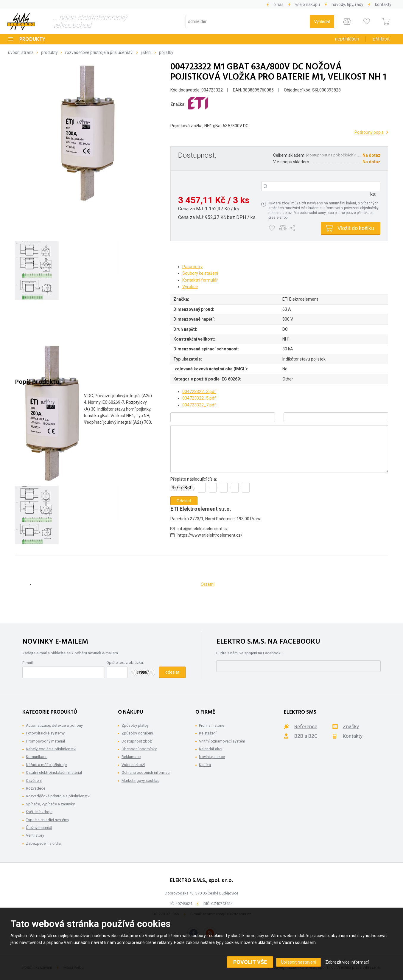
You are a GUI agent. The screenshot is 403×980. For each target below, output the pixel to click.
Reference (306, 726)
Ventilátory (35, 835)
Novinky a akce (212, 757)
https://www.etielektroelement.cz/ (210, 535)
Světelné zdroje (39, 812)
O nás (278, 4)
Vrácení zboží (133, 765)
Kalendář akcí (211, 749)
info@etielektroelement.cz (203, 529)
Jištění (146, 52)
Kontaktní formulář (200, 280)
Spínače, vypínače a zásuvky (50, 804)
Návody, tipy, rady (347, 4)
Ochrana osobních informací (146, 772)
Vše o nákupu (308, 4)
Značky (351, 726)
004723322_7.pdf (199, 405)
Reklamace (131, 757)
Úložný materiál (39, 828)
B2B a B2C (306, 736)
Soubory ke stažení (200, 273)
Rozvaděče (36, 788)
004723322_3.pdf (199, 392)
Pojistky (166, 52)
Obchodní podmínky (139, 749)
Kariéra (205, 765)
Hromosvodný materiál (45, 741)
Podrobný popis (369, 132)
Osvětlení (34, 781)
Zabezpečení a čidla (43, 843)
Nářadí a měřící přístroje (46, 765)
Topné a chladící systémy (48, 820)
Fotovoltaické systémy (45, 733)
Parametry (192, 267)
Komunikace (37, 757)
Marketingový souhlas (140, 781)
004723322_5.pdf (199, 398)
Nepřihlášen (347, 39)
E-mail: (28, 663)
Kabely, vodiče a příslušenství (51, 749)
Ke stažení (208, 733)
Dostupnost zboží (137, 741)
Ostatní (208, 584)
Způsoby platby (135, 725)
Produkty (32, 39)
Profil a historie (212, 725)
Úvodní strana (21, 52)
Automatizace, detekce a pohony (54, 725)
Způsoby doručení (137, 733)
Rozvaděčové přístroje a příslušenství (99, 52)
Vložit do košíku (356, 228)
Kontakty (383, 4)
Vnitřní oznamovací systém (222, 741)
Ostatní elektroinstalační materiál (54, 772)
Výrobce (190, 287)
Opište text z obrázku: (125, 663)
